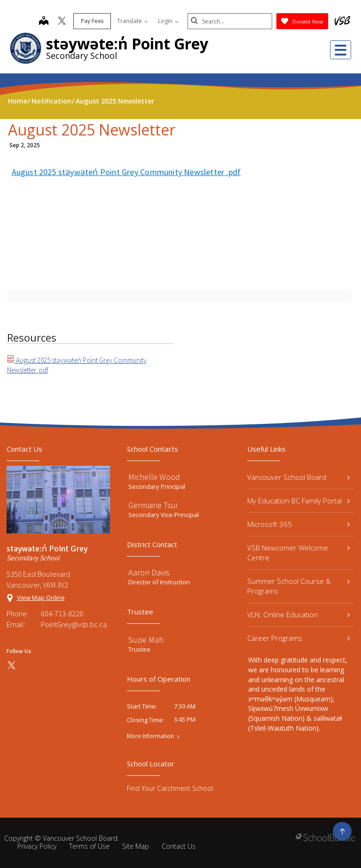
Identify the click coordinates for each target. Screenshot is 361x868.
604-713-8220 (62, 613)
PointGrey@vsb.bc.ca (74, 624)
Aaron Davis (149, 572)
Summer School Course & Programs (298, 586)
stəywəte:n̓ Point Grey (127, 44)
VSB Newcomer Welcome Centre (298, 553)
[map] (44, 22)
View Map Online (41, 597)
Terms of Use (89, 846)
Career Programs (298, 638)
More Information (150, 736)
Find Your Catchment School (170, 788)
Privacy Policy (37, 846)
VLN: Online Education (298, 614)
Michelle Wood (154, 477)
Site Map (136, 846)
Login (168, 21)
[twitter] (62, 22)
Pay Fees (92, 21)
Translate (133, 21)
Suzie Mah (146, 640)
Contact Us (179, 846)
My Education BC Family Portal (298, 501)
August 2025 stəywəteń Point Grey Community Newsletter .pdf (126, 172)
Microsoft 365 (298, 524)
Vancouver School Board (298, 477)
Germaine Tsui (153, 505)
